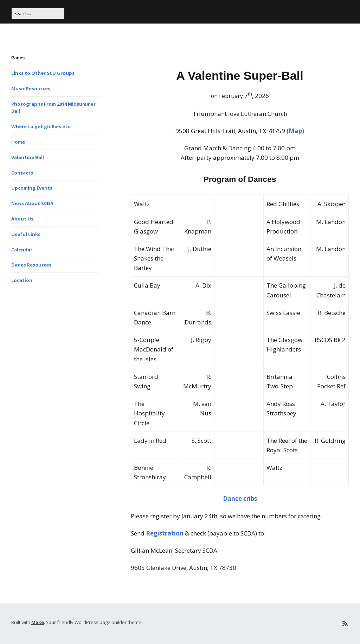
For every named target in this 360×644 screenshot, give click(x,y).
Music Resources (31, 88)
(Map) (295, 131)
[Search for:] (38, 14)
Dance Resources (31, 265)
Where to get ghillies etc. (41, 126)
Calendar (22, 250)
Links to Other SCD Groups (43, 73)
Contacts (22, 173)
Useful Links (26, 234)
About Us (22, 219)
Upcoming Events (32, 188)
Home (18, 142)
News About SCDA (32, 203)
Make (38, 622)
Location (22, 280)
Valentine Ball (28, 157)
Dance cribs (240, 498)
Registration (165, 533)
